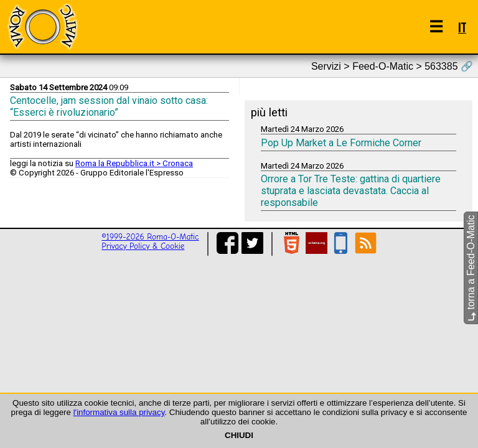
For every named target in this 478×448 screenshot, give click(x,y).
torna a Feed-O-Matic (471, 268)
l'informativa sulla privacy (119, 412)
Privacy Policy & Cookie (143, 246)
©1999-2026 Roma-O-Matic (150, 237)
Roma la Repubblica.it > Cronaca (134, 163)
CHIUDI (239, 435)
